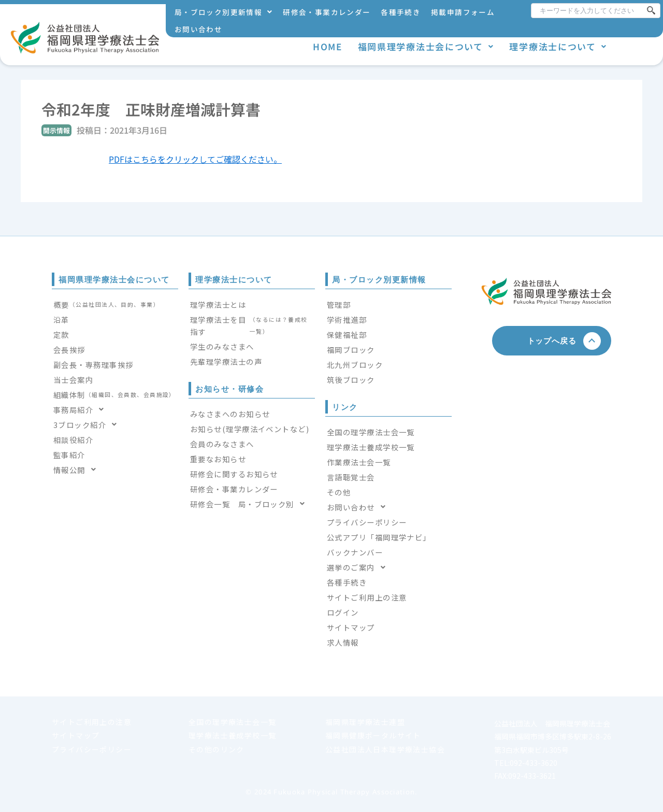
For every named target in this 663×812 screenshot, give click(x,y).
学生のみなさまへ (222, 346)
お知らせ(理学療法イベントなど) (250, 429)
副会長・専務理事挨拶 (93, 365)
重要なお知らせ (218, 459)
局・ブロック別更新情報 (224, 12)
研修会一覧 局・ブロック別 (250, 504)
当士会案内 (73, 380)
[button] (224, 12)
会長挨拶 (69, 350)
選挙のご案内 (359, 567)
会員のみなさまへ (222, 444)
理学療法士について (558, 46)
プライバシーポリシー (367, 522)
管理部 (339, 304)
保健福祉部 (347, 334)
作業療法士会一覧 (359, 462)
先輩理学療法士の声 (226, 361)
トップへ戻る (556, 340)
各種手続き (401, 12)
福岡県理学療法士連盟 (365, 722)
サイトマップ (351, 627)
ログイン (343, 612)
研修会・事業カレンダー (327, 12)
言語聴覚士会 (351, 477)
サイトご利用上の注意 (367, 597)
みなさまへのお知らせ (230, 414)
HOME (328, 46)
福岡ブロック (351, 350)
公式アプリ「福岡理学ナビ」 (379, 537)
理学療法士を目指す (252, 325)
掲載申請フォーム (463, 12)
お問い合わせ (198, 29)
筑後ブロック (351, 380)
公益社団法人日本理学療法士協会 (385, 749)
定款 (61, 334)
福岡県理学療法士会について (426, 46)
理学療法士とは (218, 304)
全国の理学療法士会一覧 (371, 432)
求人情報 (343, 642)
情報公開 (78, 470)
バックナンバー (355, 552)
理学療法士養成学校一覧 (371, 447)
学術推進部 (347, 319)
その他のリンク (217, 749)
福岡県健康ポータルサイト (373, 735)
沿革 (61, 319)
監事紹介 (69, 455)
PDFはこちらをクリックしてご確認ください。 (195, 159)
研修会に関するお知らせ (234, 474)
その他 (339, 492)
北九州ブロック (355, 365)
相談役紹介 (73, 440)
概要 (106, 304)
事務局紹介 (82, 410)
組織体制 (114, 395)
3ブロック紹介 (88, 425)
